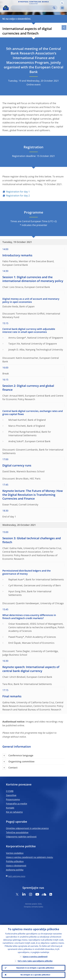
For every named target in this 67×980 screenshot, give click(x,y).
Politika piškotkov (15, 861)
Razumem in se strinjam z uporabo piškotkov (35, 968)
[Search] (32, 8)
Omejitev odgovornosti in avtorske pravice (27, 828)
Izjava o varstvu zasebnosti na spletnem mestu (29, 857)
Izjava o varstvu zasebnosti (35, 956)
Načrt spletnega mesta (17, 876)
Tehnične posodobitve (17, 832)
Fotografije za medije (17, 804)
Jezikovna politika (15, 870)
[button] (62, 3)
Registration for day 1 (18, 192)
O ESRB (10, 791)
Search (54, 8)
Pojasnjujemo (13, 799)
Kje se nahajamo (14, 812)
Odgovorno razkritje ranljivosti (21, 837)
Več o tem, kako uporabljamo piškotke (35, 961)
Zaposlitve (11, 795)
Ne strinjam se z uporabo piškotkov (35, 975)
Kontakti (10, 808)
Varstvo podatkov (15, 853)
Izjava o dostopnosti (16, 866)
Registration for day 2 (18, 196)
